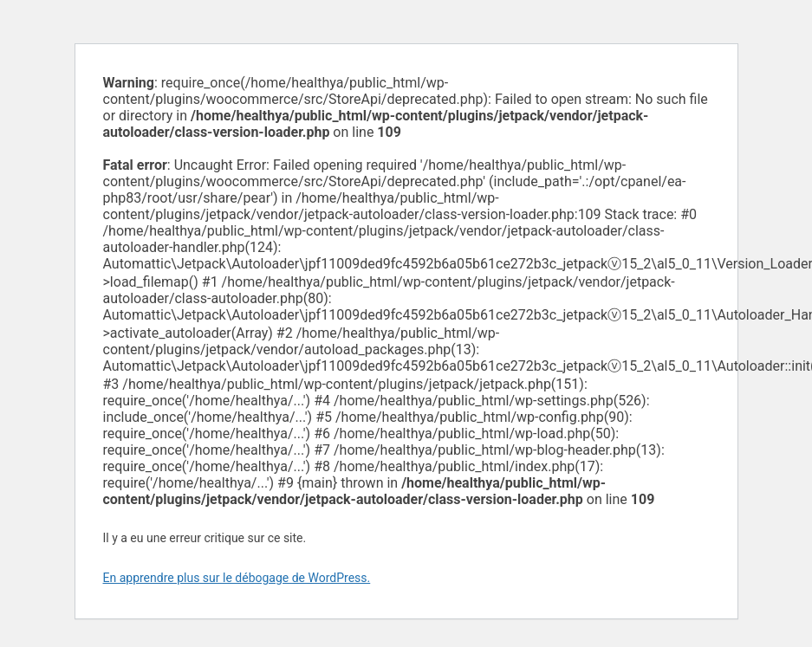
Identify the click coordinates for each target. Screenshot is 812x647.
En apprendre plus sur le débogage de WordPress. (237, 578)
